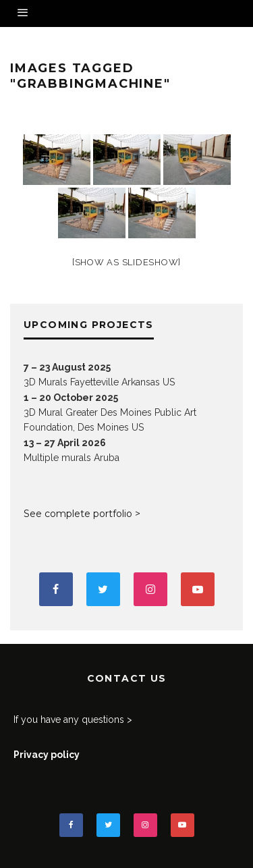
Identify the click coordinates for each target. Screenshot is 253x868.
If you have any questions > (73, 720)
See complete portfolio (78, 514)
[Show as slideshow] (126, 262)
